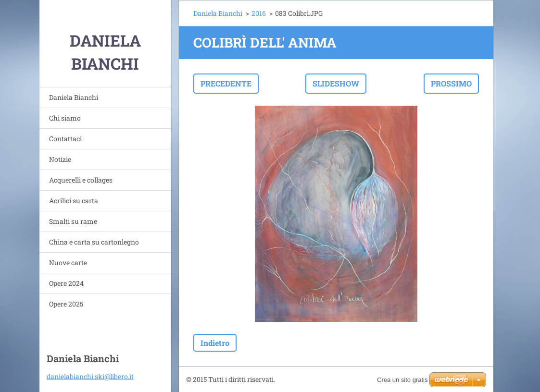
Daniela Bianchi (74, 97)
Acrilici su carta (74, 201)
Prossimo (451, 83)
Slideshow (336, 83)
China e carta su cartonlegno (94, 242)
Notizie (60, 159)
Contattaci (65, 139)
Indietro (215, 343)
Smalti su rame (73, 221)
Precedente (226, 83)
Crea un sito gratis (402, 380)
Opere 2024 (66, 283)
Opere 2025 (66, 304)
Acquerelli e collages (81, 180)
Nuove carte (68, 263)
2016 (259, 13)
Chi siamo (65, 118)
